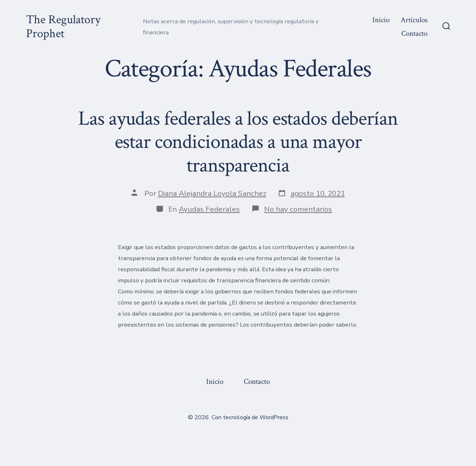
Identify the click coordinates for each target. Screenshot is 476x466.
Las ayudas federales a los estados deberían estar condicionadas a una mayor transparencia (238, 142)
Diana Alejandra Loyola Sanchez (212, 193)
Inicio (381, 20)
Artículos (414, 20)
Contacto (414, 33)
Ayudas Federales (209, 209)
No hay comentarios (298, 209)
